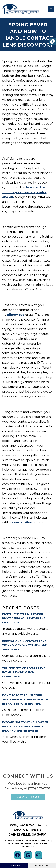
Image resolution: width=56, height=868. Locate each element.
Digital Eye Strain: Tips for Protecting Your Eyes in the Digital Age (24, 618)
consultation (22, 522)
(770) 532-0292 (39, 788)
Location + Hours (28, 797)
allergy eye (16, 315)
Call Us (14, 866)
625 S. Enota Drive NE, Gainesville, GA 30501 (28, 830)
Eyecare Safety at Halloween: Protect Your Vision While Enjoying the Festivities (25, 726)
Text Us (42, 866)
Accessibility (15, 844)
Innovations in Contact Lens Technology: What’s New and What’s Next (25, 645)
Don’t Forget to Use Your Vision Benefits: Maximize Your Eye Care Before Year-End (25, 699)
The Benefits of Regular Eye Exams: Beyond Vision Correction (24, 672)
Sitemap (46, 841)
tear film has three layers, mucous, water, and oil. (25, 192)
